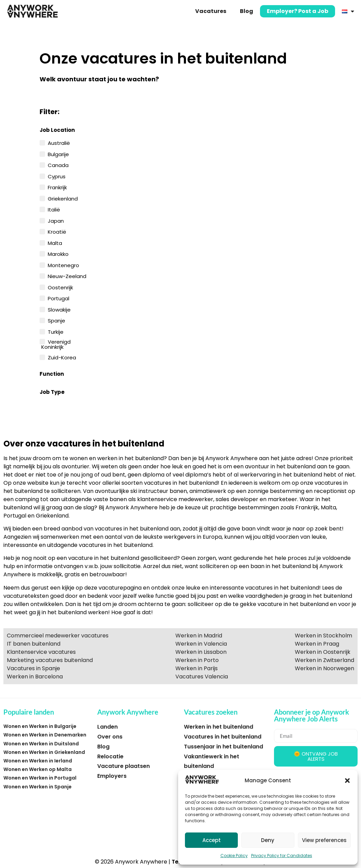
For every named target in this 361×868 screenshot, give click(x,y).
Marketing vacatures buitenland (50, 660)
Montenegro (63, 265)
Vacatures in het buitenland (223, 737)
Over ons (110, 737)
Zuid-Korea (62, 357)
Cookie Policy (234, 856)
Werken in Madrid (199, 636)
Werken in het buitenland (219, 727)
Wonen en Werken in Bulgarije (40, 726)
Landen (107, 727)
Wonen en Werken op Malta (38, 769)
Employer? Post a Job (298, 11)
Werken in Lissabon (201, 652)
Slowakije (59, 309)
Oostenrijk (60, 287)
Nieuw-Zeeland (67, 276)
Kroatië (57, 231)
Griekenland (63, 198)
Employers (112, 776)
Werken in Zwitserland (324, 660)
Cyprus (57, 176)
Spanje (56, 320)
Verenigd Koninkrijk (56, 344)
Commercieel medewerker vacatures (58, 636)
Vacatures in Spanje (33, 668)
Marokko (58, 253)
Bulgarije (58, 154)
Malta (55, 243)
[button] (347, 781)
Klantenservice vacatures (41, 652)
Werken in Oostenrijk (323, 652)
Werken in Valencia (201, 644)
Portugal (59, 298)
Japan (56, 220)
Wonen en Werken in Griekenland (44, 752)
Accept (212, 840)
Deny (268, 840)
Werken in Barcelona (35, 677)
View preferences (324, 840)
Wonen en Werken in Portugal (40, 778)
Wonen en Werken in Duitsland (41, 744)
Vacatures (211, 11)
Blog (247, 11)
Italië (54, 209)
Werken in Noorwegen (324, 668)
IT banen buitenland (34, 644)
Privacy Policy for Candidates (282, 856)
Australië (59, 142)
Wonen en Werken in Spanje (38, 787)
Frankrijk (57, 187)
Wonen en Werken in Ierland (38, 761)
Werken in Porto (197, 660)
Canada (58, 165)
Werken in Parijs (197, 668)
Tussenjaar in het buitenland (223, 747)
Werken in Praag (317, 644)
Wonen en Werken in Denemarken (45, 735)
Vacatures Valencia (202, 677)
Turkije (56, 331)
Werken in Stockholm (323, 636)
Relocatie (110, 756)
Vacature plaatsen (124, 766)
